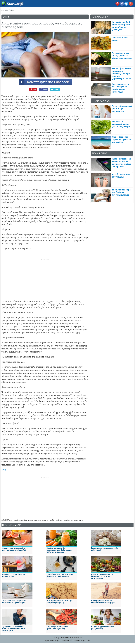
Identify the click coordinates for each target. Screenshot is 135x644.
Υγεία (11, 10)
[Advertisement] (45, 277)
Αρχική (4, 10)
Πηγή (4, 470)
